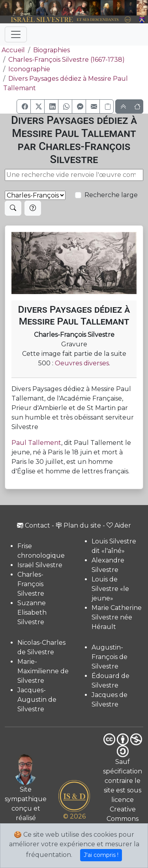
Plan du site (78, 525)
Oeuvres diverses (82, 363)
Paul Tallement (36, 443)
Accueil (12, 50)
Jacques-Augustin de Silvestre (37, 700)
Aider (119, 525)
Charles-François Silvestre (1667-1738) (67, 60)
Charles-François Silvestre (31, 584)
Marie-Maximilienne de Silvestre (43, 671)
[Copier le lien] (107, 106)
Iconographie (29, 69)
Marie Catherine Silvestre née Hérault (117, 617)
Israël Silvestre (40, 565)
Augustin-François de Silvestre (110, 657)
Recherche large (111, 195)
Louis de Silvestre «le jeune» (110, 589)
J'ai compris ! (101, 855)
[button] (24, 106)
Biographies (52, 50)
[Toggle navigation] (16, 34)
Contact (34, 525)
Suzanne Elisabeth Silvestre (32, 613)
